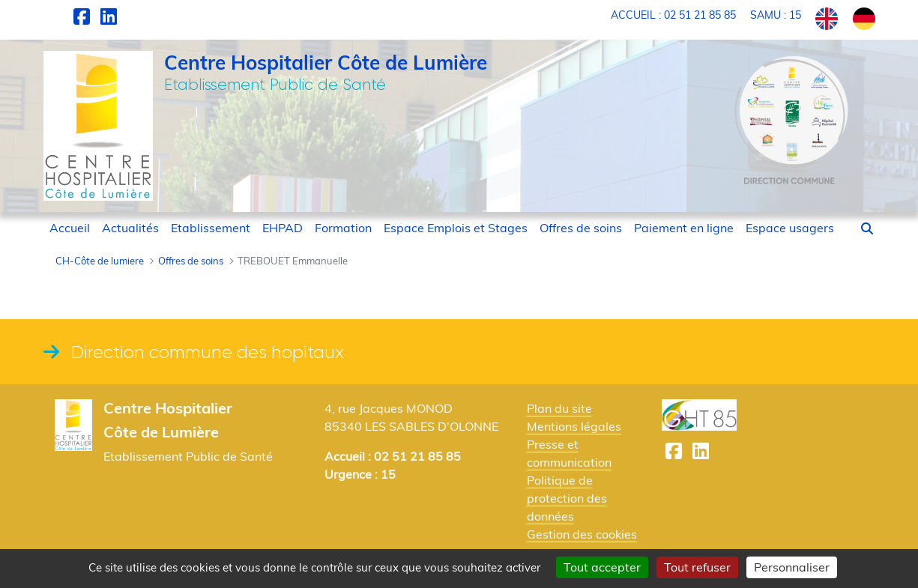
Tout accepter (602, 567)
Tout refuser (697, 567)
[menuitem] (70, 228)
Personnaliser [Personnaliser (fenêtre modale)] (792, 567)
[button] (867, 228)
